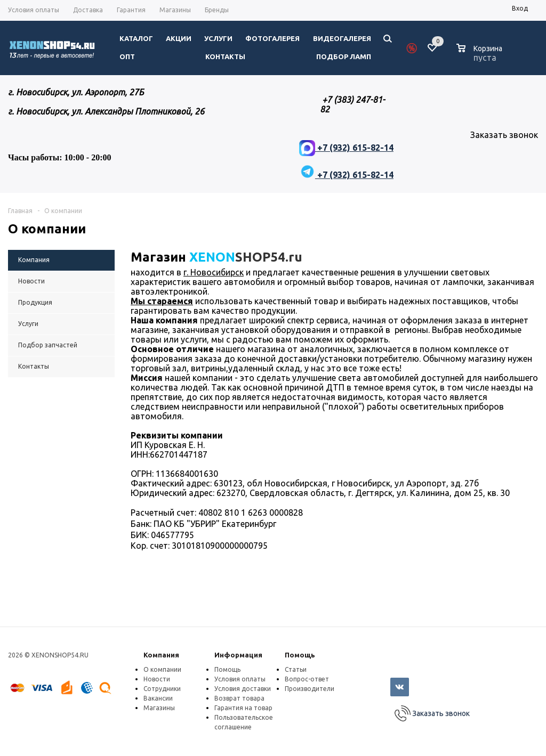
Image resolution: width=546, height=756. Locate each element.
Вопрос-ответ (307, 679)
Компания (161, 655)
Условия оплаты (240, 679)
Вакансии (158, 698)
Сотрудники (162, 689)
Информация (238, 655)
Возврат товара (239, 698)
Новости (157, 679)
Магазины (159, 708)
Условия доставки (243, 689)
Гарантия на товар (243, 708)
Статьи (296, 669)
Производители (310, 689)
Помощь (300, 655)
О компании (162, 669)
